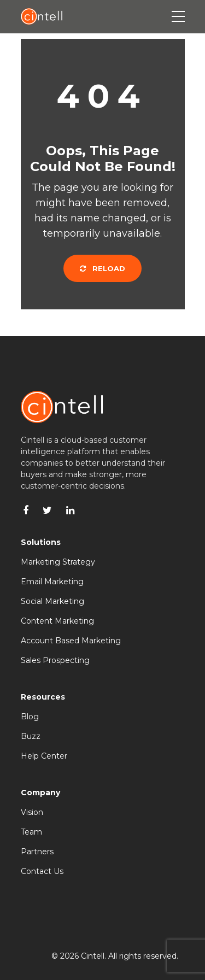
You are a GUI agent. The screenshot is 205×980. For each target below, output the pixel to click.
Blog (30, 717)
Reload (102, 268)
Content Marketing (57, 621)
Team (31, 832)
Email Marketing (52, 582)
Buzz (31, 736)
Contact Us (42, 871)
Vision (32, 812)
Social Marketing (52, 601)
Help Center (44, 756)
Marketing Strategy (58, 562)
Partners (37, 852)
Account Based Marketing (71, 641)
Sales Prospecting (55, 660)
